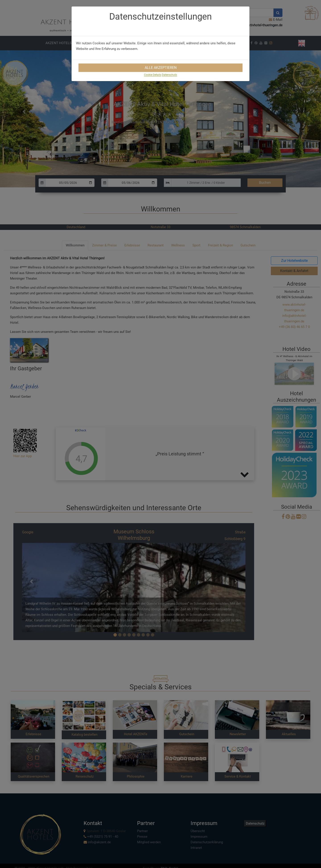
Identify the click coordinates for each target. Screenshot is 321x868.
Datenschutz (169, 75)
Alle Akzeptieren (161, 68)
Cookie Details (153, 75)
